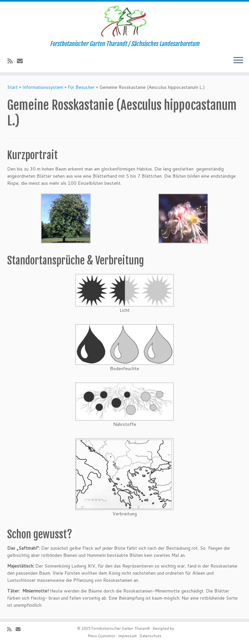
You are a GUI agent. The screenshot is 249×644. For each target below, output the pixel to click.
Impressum (127, 636)
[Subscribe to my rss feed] (12, 61)
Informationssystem (43, 87)
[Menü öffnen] (238, 61)
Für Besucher (81, 87)
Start (12, 87)
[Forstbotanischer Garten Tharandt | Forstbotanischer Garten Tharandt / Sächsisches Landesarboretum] (124, 21)
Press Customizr (101, 636)
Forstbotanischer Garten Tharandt (121, 628)
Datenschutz (151, 636)
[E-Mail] (22, 61)
